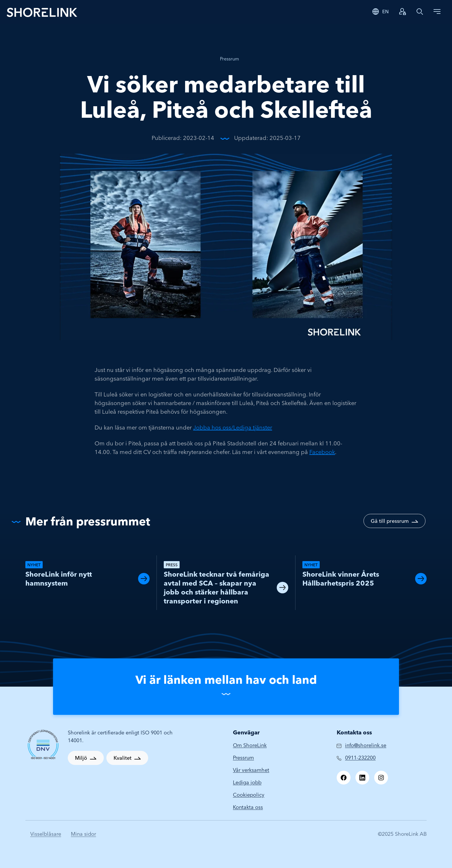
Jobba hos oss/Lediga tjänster (233, 427)
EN (385, 12)
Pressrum (229, 59)
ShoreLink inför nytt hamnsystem (59, 579)
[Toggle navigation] (437, 12)
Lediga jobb (247, 782)
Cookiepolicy (249, 795)
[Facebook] (344, 778)
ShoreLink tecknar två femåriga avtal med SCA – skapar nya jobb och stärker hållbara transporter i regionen (216, 588)
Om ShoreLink (250, 745)
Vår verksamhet (251, 770)
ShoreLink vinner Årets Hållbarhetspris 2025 (341, 579)
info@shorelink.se (366, 745)
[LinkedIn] (362, 778)
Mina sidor (83, 834)
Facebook (322, 452)
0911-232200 (360, 758)
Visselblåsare (46, 834)
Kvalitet (123, 758)
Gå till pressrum (390, 521)
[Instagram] (381, 778)
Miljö (81, 758)
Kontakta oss (248, 807)
